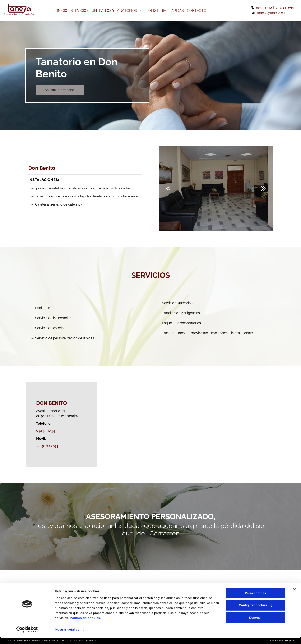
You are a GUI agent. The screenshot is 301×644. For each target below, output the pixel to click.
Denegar (255, 624)
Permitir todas (256, 599)
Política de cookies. (85, 624)
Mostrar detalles (67, 636)
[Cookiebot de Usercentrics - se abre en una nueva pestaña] (27, 636)
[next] (263, 188)
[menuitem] (63, 10)
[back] (168, 188)
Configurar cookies (256, 612)
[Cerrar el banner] (295, 595)
